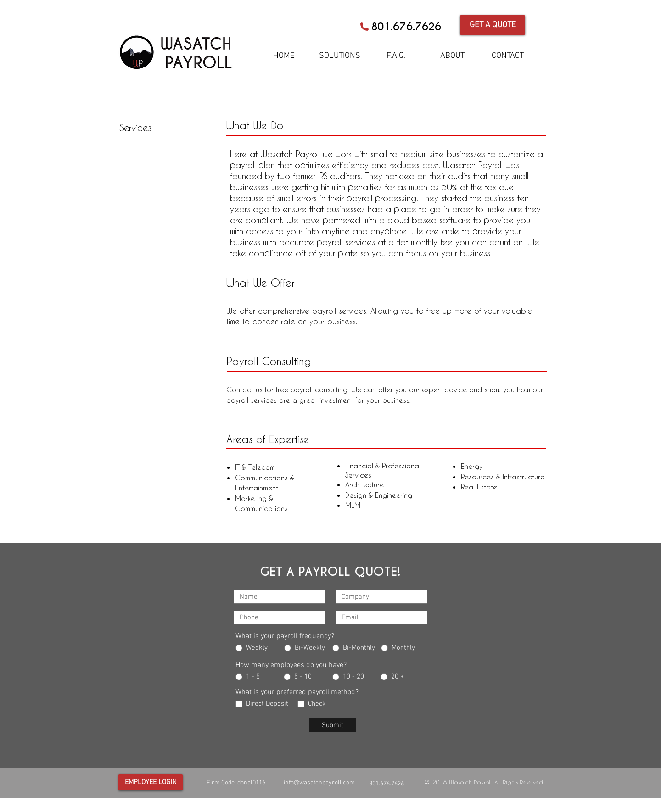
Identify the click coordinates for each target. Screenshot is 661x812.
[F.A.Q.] (396, 56)
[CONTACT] (508, 56)
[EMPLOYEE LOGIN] (151, 782)
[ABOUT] (452, 56)
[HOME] (284, 56)
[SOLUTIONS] (340, 56)
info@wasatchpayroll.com (319, 783)
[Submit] (333, 725)
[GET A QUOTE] (493, 25)
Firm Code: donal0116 (236, 783)
